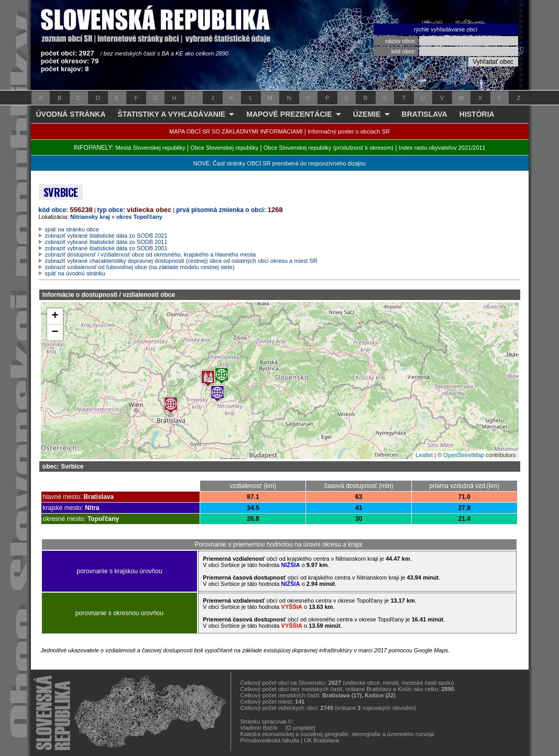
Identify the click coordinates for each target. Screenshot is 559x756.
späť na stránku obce (72, 229)
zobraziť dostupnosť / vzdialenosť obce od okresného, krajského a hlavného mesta (151, 254)
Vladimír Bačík (259, 728)
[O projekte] (300, 728)
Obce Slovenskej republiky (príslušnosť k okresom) (328, 148)
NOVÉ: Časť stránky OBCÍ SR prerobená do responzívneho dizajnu (279, 163)
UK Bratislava (321, 740)
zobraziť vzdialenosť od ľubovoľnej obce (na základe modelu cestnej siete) (140, 267)
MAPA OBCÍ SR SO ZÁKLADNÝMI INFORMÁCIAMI (236, 131)
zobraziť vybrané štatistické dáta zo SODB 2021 (106, 236)
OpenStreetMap (464, 455)
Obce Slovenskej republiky (225, 148)
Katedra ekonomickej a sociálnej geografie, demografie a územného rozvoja (337, 734)
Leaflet (424, 455)
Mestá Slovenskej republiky (150, 148)
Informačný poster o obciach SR (349, 131)
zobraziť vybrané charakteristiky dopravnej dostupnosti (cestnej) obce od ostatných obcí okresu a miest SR (181, 261)
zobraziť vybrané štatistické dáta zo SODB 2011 (106, 242)
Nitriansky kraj (90, 217)
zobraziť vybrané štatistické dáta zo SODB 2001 (106, 248)
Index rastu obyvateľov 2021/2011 (442, 148)
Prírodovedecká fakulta (270, 740)
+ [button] (55, 316)
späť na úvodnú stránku (75, 273)
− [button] (55, 332)
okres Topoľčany (139, 217)
